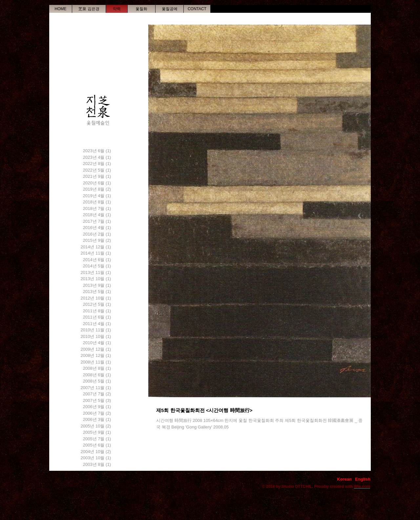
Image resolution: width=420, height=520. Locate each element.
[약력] (117, 9)
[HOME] (61, 9)
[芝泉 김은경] (89, 9)
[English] (363, 479)
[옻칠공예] (169, 9)
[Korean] (344, 479)
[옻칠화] (141, 9)
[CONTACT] (197, 9)
